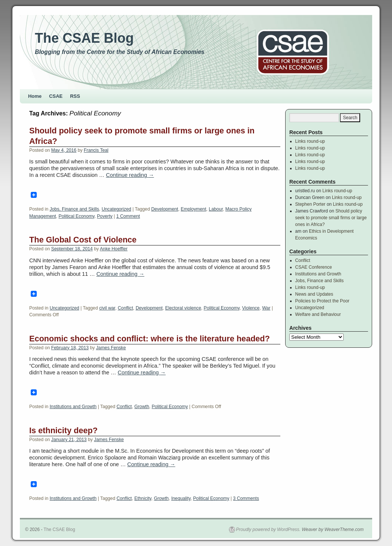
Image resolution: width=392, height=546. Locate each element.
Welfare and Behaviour (318, 314)
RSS (75, 96)
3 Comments (246, 498)
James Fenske (111, 348)
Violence (251, 308)
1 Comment (128, 216)
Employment (193, 209)
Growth (142, 407)
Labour (216, 209)
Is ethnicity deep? (63, 430)
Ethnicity (143, 498)
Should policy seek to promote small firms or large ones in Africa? (331, 218)
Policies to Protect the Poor (322, 301)
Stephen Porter (310, 204)
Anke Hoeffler (114, 249)
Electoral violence (183, 308)
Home (35, 96)
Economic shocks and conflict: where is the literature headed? (150, 339)
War (266, 308)
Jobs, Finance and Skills (74, 209)
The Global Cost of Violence (83, 240)
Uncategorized (116, 209)
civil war (107, 308)
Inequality (181, 498)
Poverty (105, 216)
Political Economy (76, 216)
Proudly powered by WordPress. (268, 530)
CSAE (56, 96)
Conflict (125, 308)
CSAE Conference (314, 267)
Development (165, 209)
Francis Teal (96, 150)
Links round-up (310, 141)
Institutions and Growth (73, 407)
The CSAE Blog (84, 38)
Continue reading (130, 175)
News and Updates (314, 294)
